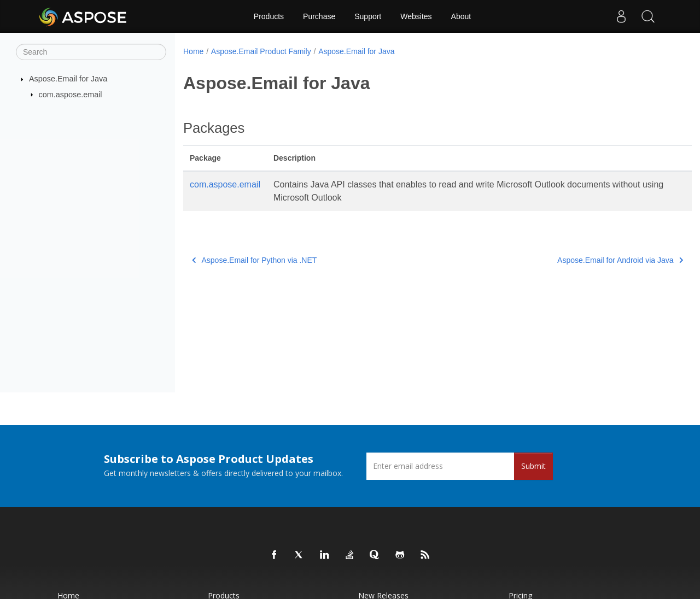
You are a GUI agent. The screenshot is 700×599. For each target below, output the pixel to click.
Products (269, 16)
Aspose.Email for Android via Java (585, 260)
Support (368, 16)
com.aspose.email (71, 94)
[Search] (91, 52)
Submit (533, 466)
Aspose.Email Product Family (261, 51)
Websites (416, 16)
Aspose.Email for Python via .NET (254, 260)
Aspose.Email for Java (68, 79)
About (461, 16)
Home (193, 51)
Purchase (319, 16)
